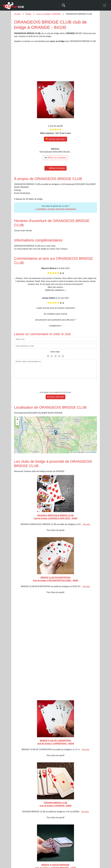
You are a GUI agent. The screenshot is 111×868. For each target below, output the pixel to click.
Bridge (28, 14)
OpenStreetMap (91, 452)
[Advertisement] (55, 62)
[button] (56, 432)
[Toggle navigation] (105, 5)
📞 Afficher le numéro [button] (55, 168)
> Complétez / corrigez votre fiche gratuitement (55, 209)
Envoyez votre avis (55, 397)
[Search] (64, 5)
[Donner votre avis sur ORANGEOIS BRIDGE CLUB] (55, 139)
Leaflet (73, 452)
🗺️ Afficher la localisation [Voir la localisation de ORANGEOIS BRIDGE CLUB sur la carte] (55, 158)
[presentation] (55, 385)
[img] (55, 435)
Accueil (17, 14)
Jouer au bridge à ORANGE (49, 14)
